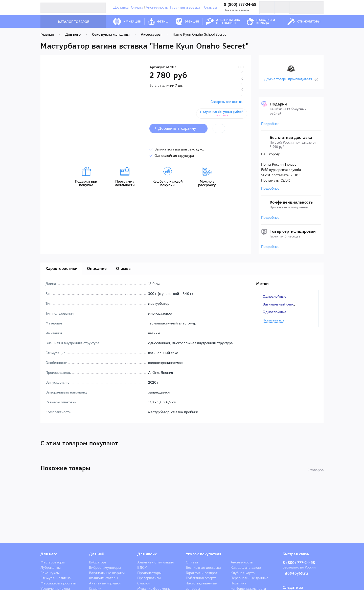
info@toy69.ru (295, 573)
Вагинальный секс (278, 304)
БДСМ (142, 567)
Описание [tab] (97, 268)
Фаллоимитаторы (104, 578)
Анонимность (157, 7)
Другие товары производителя (288, 79)
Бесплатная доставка (203, 567)
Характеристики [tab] (62, 268)
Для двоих (147, 554)
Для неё (96, 554)
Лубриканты (51, 567)
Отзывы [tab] (124, 268)
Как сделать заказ (246, 567)
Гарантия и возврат (186, 7)
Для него (49, 554)
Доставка (121, 7)
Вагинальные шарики (107, 573)
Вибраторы (98, 562)
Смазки (143, 583)
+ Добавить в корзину (178, 128)
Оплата (137, 7)
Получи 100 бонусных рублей (222, 114)
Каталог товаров (69, 22)
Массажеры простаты (59, 583)
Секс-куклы (50, 573)
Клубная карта (243, 573)
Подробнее (270, 124)
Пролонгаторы (149, 573)
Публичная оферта (201, 578)
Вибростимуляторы (105, 567)
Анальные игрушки (105, 583)
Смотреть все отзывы (227, 102)
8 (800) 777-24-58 (240, 5)
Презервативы (149, 578)
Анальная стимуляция (155, 562)
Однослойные (275, 296)
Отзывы (210, 7)
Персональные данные (249, 578)
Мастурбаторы (53, 562)
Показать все (274, 320)
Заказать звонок (237, 10)
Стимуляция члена (56, 578)
